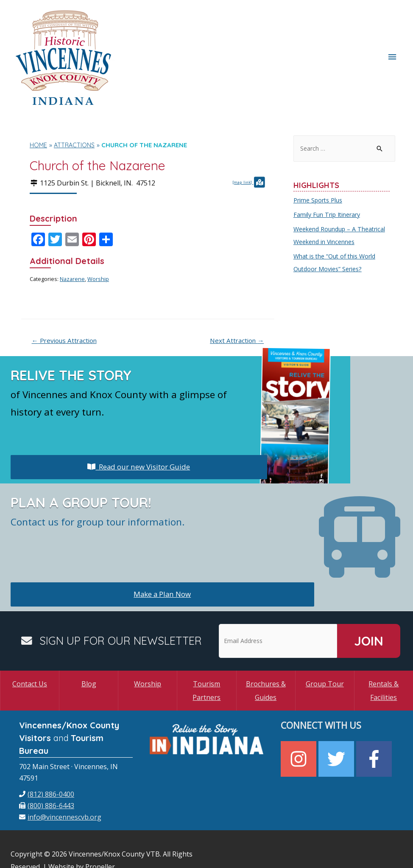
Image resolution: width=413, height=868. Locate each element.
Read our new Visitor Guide (139, 427)
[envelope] (60, 777)
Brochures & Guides (266, 650)
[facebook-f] (375, 719)
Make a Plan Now (162, 554)
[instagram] (300, 719)
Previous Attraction (67, 300)
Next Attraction (235, 300)
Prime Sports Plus (320, 160)
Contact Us (30, 643)
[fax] (47, 765)
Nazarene (72, 238)
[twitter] (337, 719)
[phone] (47, 754)
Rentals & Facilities (384, 650)
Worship (98, 238)
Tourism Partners (206, 650)
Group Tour (325, 643)
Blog (89, 643)
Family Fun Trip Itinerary (329, 174)
